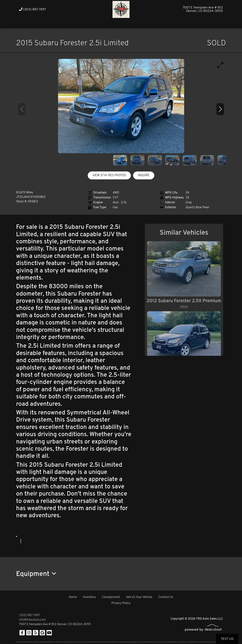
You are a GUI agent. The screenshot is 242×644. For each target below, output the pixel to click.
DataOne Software (77, 642)
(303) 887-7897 (33, 10)
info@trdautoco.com (32, 620)
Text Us (227, 639)
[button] (164, 23)
